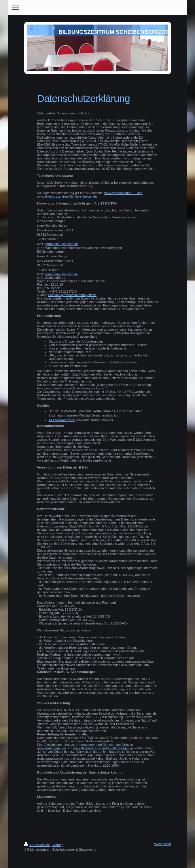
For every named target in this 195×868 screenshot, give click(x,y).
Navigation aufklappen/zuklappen (97, 8)
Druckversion (37, 845)
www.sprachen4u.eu (52, 748)
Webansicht (162, 844)
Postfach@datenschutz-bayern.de (72, 295)
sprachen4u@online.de (61, 244)
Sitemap (57, 845)
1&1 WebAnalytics (62, 420)
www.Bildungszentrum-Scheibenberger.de (103, 748)
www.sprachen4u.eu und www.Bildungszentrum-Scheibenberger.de (90, 195)
